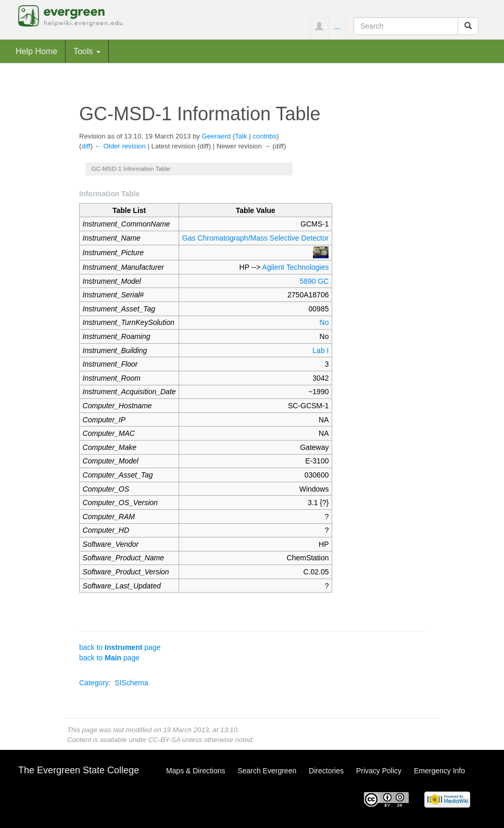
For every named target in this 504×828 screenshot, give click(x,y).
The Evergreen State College (79, 770)
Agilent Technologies (295, 267)
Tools (87, 51)
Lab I (320, 350)
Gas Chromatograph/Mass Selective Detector (256, 238)
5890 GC (314, 281)
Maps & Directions (196, 771)
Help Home (36, 51)
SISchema (131, 683)
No (324, 322)
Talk (241, 136)
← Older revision (120, 146)
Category (94, 683)
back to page (120, 647)
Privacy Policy (379, 771)
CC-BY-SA (164, 740)
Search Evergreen (267, 771)
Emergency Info (439, 771)
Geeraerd (217, 136)
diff (86, 146)
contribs (264, 136)
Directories (326, 771)
